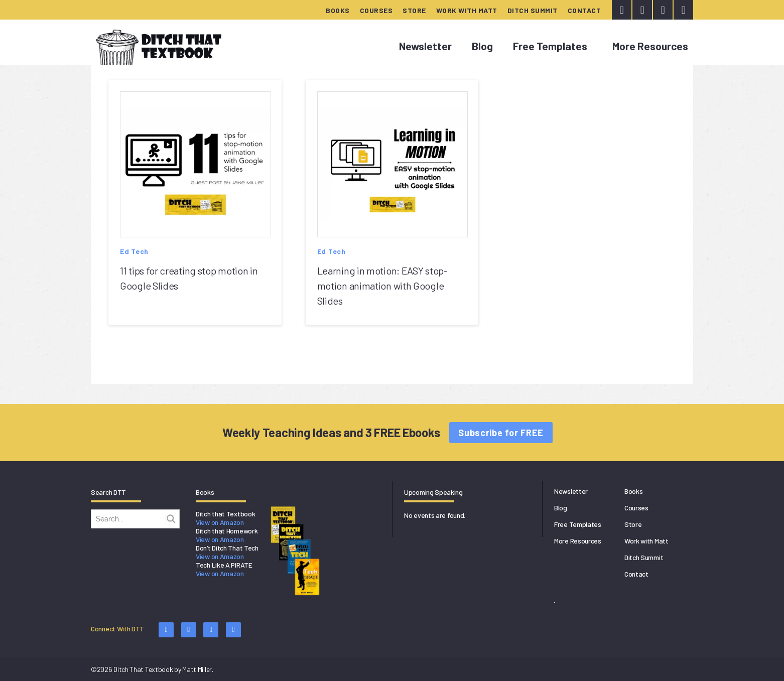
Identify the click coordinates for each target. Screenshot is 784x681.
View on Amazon (220, 522)
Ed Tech (134, 251)
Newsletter (425, 46)
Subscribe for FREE (501, 433)
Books (338, 10)
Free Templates (550, 46)
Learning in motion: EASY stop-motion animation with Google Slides (382, 286)
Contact (584, 10)
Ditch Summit (533, 10)
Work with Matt (467, 10)
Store (414, 10)
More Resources (650, 46)
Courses (376, 10)
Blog (482, 46)
